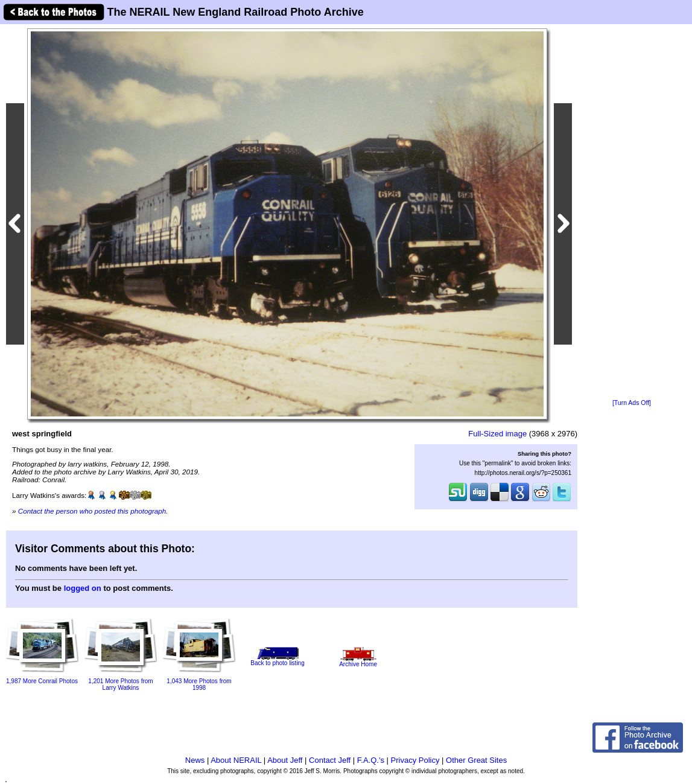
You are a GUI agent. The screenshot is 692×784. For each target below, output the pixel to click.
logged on (83, 588)
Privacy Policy (415, 760)
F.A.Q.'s (371, 760)
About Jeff (285, 760)
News (195, 760)
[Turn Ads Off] (632, 403)
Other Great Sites (476, 760)
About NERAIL (236, 760)
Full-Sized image (497, 434)
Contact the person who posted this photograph (92, 511)
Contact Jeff (330, 760)
